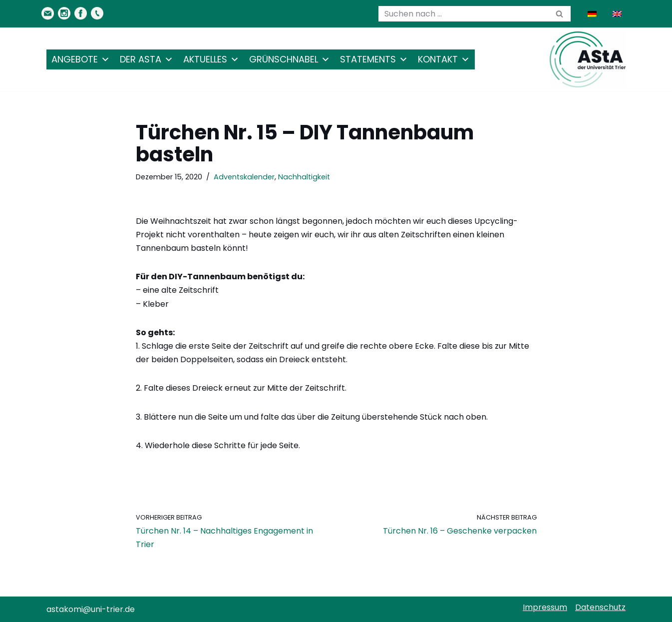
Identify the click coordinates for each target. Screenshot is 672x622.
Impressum (545, 607)
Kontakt (444, 59)
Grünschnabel (290, 59)
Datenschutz (600, 607)
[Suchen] (463, 14)
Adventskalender (244, 177)
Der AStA (147, 59)
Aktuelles (211, 59)
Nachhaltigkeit (304, 177)
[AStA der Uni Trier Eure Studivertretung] (588, 59)
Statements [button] (374, 59)
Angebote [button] (81, 59)
